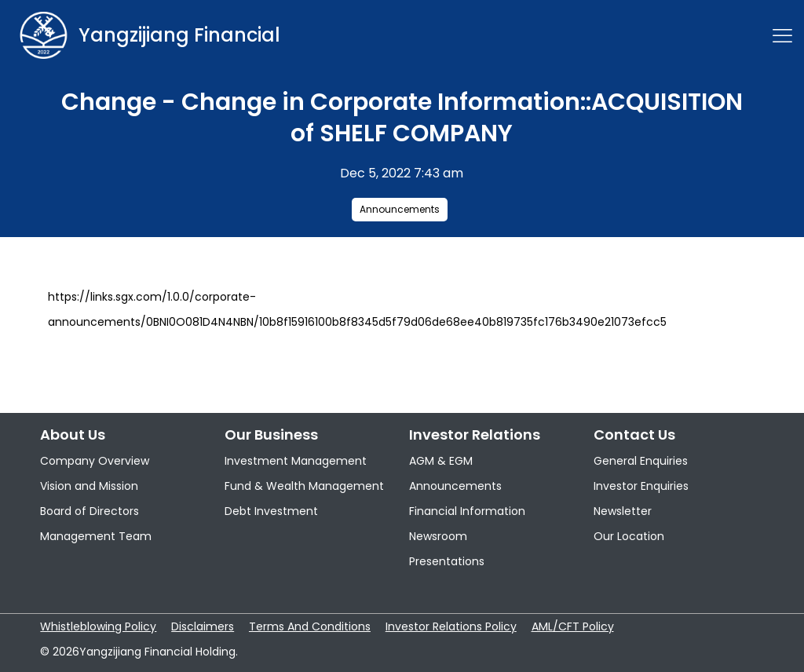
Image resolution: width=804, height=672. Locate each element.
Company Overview (95, 461)
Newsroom (438, 536)
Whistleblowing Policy (98, 626)
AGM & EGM (441, 461)
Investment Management (296, 461)
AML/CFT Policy (573, 626)
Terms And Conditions (310, 626)
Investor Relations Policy (451, 626)
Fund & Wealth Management (304, 486)
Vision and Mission (89, 486)
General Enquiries (641, 461)
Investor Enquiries (641, 486)
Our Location (629, 536)
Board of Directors (90, 511)
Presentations (447, 561)
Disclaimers (203, 626)
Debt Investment (271, 511)
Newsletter (623, 511)
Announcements (400, 209)
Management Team (96, 536)
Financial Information (467, 511)
